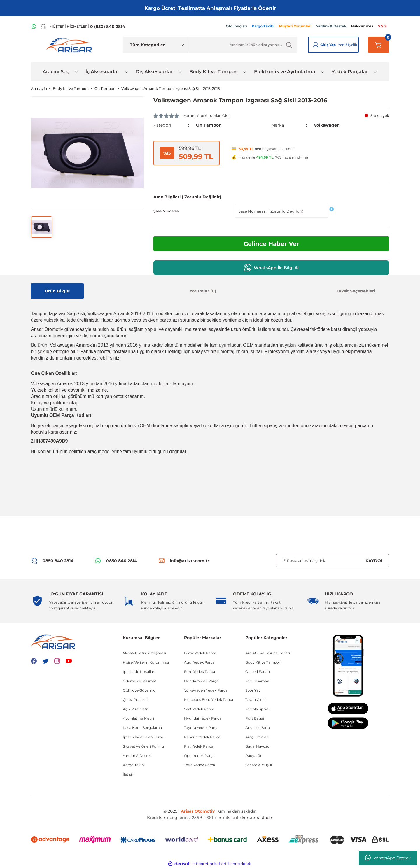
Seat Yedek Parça (199, 709)
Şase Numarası (166, 211)
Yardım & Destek (137, 756)
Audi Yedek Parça (199, 662)
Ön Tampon (209, 125)
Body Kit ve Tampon (263, 662)
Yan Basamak (257, 681)
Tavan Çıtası (256, 700)
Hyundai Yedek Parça (203, 718)
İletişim (129, 774)
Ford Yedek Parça (199, 672)
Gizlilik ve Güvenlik (139, 690)
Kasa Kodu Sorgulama (142, 728)
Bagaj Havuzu (257, 746)
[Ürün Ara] (243, 45)
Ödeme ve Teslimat (140, 681)
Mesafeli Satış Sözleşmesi (144, 653)
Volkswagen (327, 125)
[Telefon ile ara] (83, 27)
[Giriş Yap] (316, 45)
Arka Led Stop (258, 728)
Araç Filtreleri (257, 737)
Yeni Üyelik (348, 45)
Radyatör (253, 756)
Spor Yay (253, 690)
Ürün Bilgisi (57, 291)
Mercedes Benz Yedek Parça (209, 700)
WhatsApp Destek (388, 858)
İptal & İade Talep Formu (144, 737)
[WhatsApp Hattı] (34, 27)
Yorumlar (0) (203, 291)
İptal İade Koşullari (139, 672)
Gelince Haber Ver (271, 244)
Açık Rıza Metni (136, 709)
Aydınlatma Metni (138, 718)
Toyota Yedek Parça (201, 728)
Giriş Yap (328, 45)
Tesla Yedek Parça (199, 765)
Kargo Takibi (134, 765)
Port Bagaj (255, 718)
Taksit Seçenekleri (356, 291)
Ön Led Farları (258, 672)
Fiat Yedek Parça (199, 746)
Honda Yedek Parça (201, 681)
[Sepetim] (379, 45)
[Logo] (70, 45)
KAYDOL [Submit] (374, 561)
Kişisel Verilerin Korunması (146, 662)
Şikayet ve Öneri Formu (143, 746)
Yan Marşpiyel (257, 709)
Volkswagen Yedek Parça (206, 690)
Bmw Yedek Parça (200, 653)
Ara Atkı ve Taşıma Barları (268, 653)
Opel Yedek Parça (199, 756)
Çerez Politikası (136, 700)
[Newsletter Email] (332, 561)
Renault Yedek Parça (202, 737)
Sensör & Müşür (259, 765)
